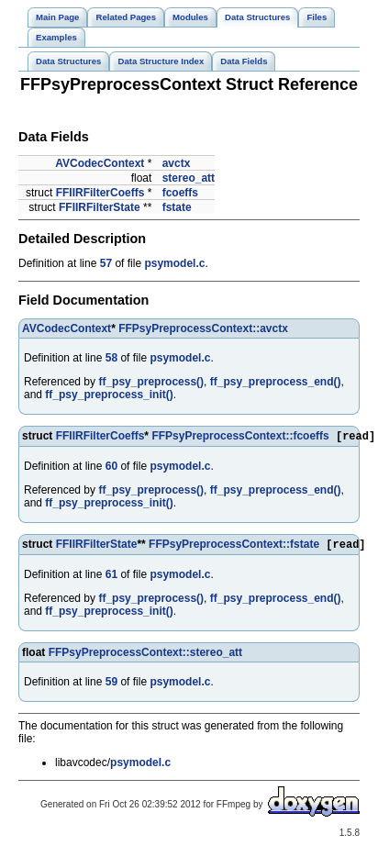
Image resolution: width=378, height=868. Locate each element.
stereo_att (189, 178)
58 (111, 358)
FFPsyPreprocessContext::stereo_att (145, 656)
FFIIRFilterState (100, 207)
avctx (177, 163)
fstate (177, 207)
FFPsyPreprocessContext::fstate (234, 548)
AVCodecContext (100, 163)
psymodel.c (174, 263)
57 (106, 263)
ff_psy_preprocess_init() (109, 395)
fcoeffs (180, 193)
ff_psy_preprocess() (151, 382)
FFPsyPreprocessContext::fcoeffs (240, 438)
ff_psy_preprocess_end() (276, 382)
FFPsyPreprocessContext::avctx (203, 328)
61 (111, 578)
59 (111, 685)
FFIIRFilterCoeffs (100, 193)
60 (111, 468)
